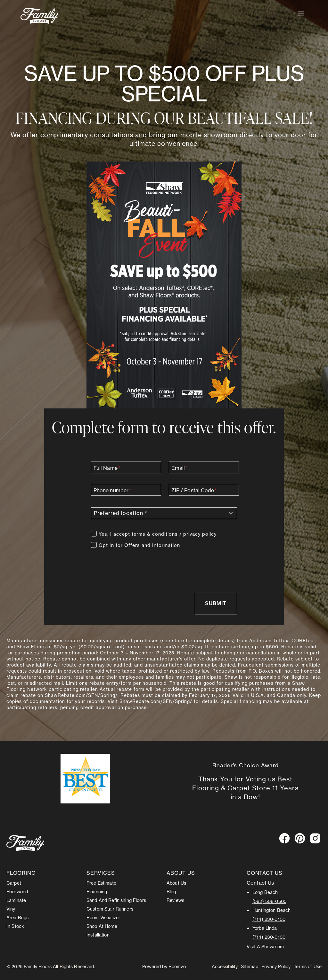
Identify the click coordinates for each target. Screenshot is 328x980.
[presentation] (140, 565)
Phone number (112, 490)
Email (180, 468)
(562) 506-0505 (269, 901)
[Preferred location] (164, 513)
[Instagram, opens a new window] (315, 838)
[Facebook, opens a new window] (284, 838)
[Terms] (94, 533)
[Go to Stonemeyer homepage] (25, 843)
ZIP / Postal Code (194, 490)
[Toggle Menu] (301, 14)
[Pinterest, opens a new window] (300, 838)
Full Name (107, 468)
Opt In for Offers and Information (139, 545)
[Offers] (94, 544)
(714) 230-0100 (269, 919)
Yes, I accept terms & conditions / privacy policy (158, 534)
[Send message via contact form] (216, 603)
